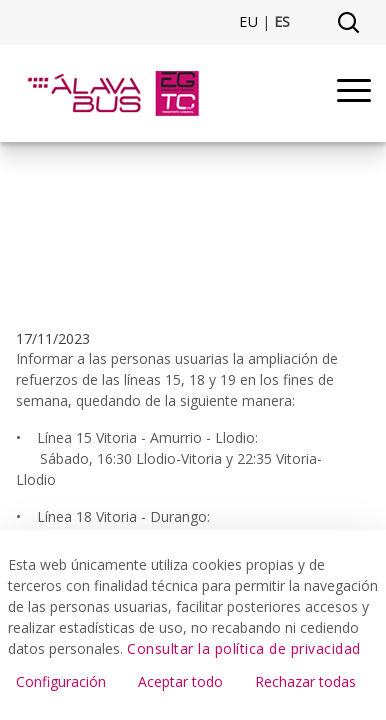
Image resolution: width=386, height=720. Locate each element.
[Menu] (354, 93)
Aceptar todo (180, 681)
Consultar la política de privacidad (244, 648)
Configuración (61, 681)
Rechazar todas (305, 681)
